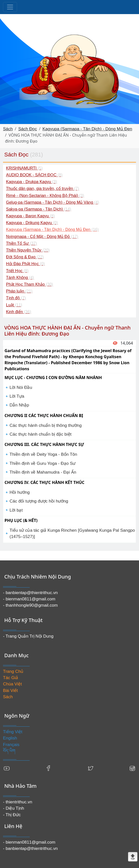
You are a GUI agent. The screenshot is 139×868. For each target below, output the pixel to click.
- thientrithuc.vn (18, 802)
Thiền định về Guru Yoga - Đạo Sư (42, 463)
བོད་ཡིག (9, 751)
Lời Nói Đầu (21, 387)
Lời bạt (16, 510)
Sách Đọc (28, 129)
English (10, 738)
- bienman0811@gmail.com (29, 599)
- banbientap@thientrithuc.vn (30, 593)
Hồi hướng (20, 492)
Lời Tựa (17, 396)
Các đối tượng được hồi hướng (39, 501)
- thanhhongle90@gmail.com (30, 605)
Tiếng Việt (13, 732)
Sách (8, 129)
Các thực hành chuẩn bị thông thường (46, 425)
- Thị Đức (12, 815)
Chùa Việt (12, 684)
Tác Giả (11, 678)
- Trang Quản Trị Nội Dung (28, 636)
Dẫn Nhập (19, 405)
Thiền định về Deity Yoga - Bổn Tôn (43, 454)
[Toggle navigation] (10, 7)
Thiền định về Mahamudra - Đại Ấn (43, 472)
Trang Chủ (13, 671)
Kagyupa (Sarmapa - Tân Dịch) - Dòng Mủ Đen (87, 129)
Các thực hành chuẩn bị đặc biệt (40, 434)
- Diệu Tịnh (14, 808)
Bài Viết (10, 691)
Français (11, 745)
